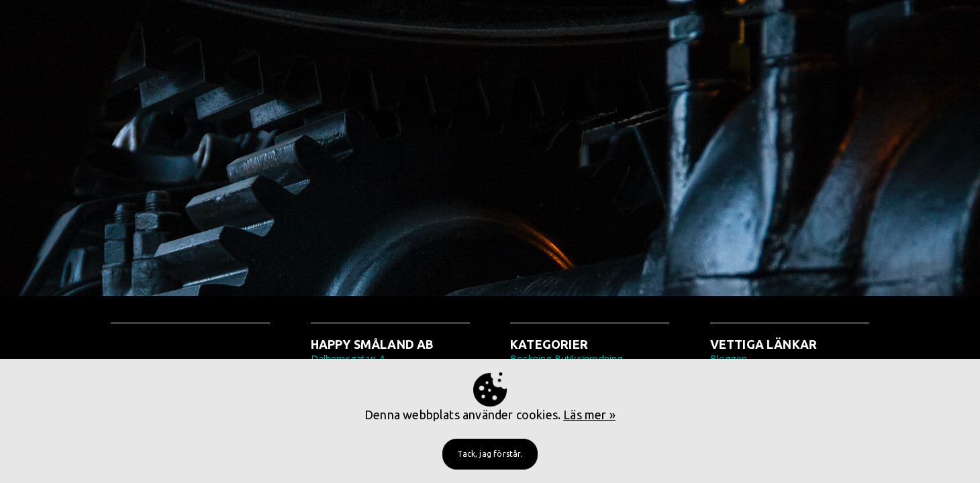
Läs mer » (589, 415)
